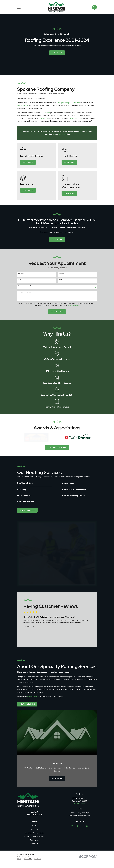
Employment (34, 840)
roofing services (23, 106)
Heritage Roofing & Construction (68, 103)
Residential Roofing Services (34, 833)
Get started (57, 240)
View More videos (27, 704)
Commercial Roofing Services (34, 836)
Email (60, 280)
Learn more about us (57, 448)
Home (34, 826)
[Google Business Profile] (87, 826)
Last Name (62, 274)
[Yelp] (77, 826)
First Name (21, 274)
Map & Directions (80, 804)
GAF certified (44, 118)
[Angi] (82, 826)
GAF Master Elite (75, 118)
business (47, 113)
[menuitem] (20, 859)
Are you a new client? (24, 286)
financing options (33, 697)
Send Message (57, 312)
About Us (34, 829)
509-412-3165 (34, 815)
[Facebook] (72, 826)
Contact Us (57, 53)
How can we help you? (25, 292)
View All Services (27, 510)
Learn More (28, 162)
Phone (20, 280)
